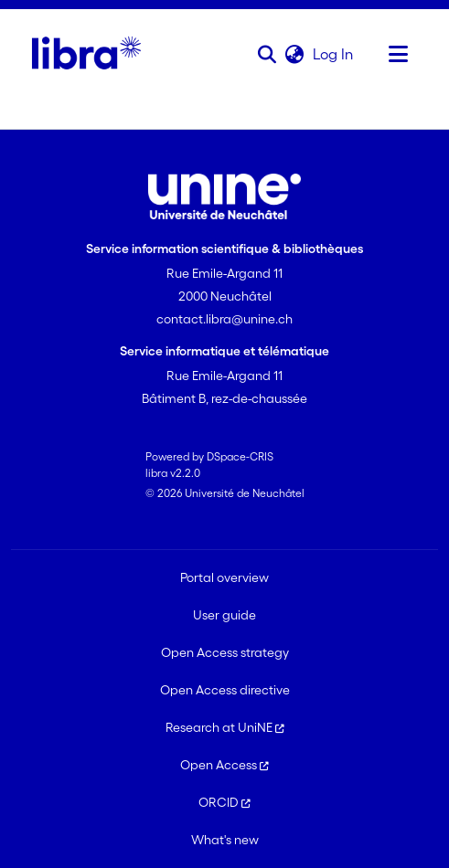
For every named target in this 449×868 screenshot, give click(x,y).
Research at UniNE (225, 727)
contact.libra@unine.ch (224, 319)
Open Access (224, 765)
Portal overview (224, 577)
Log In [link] (334, 54)
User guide (224, 615)
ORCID (224, 802)
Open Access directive (225, 690)
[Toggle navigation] (399, 54)
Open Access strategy (225, 652)
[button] (267, 54)
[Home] (86, 54)
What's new (225, 840)
